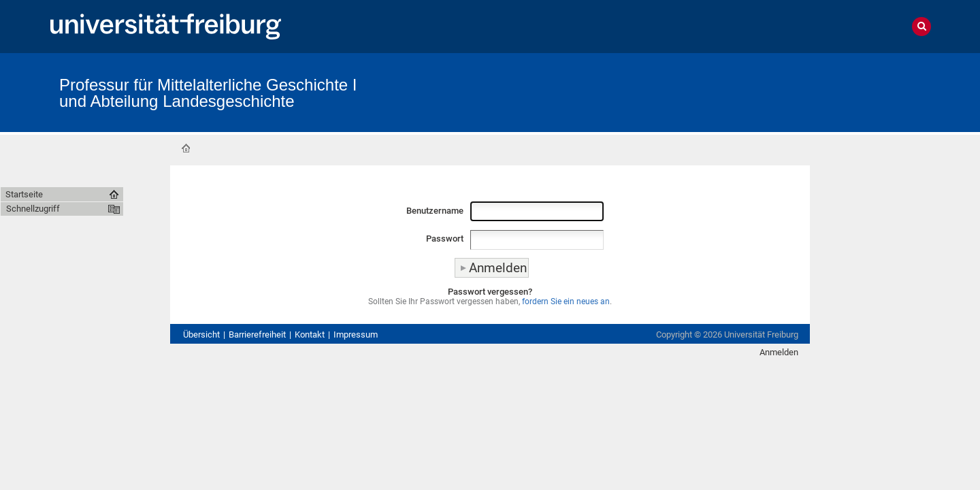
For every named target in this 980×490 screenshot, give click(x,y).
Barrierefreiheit (257, 334)
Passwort (445, 239)
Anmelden (779, 352)
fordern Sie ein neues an (566, 301)
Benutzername (435, 211)
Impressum (356, 334)
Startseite (186, 148)
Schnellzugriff (33, 209)
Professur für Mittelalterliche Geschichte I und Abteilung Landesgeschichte (208, 93)
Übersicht (201, 334)
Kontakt (310, 334)
